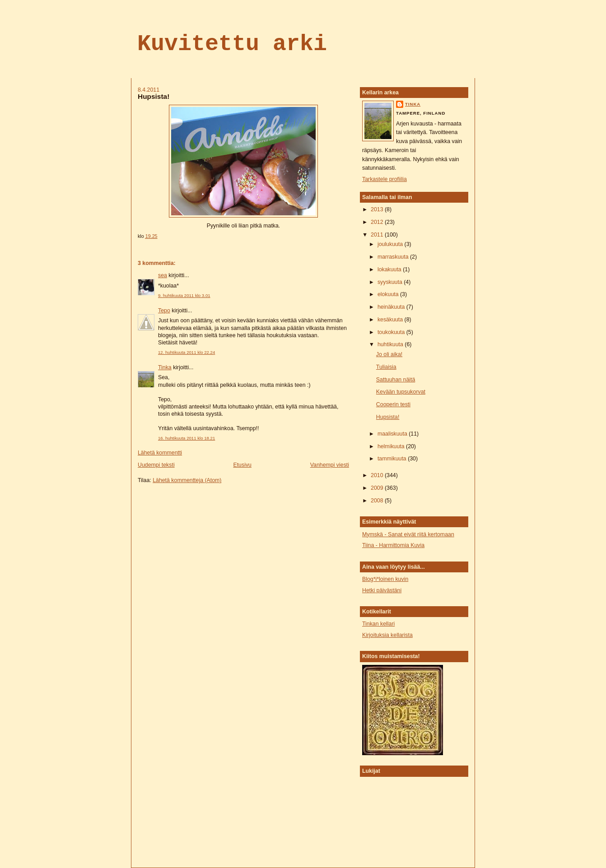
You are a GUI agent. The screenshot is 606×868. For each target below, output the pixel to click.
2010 (378, 475)
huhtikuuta (391, 344)
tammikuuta (393, 459)
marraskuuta (394, 257)
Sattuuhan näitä (396, 380)
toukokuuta (392, 332)
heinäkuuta (392, 307)
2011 (378, 235)
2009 (378, 488)
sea (163, 275)
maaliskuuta (393, 434)
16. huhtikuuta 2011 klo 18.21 (186, 438)
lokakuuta (390, 269)
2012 (378, 222)
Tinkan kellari (378, 624)
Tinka (165, 367)
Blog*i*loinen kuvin (385, 579)
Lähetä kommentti (160, 453)
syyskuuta (391, 282)
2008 (378, 501)
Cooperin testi (393, 404)
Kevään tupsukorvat (401, 392)
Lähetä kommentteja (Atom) (187, 480)
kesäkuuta (391, 320)
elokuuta (389, 294)
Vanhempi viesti (330, 465)
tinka (413, 104)
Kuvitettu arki (232, 44)
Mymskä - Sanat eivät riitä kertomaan (408, 534)
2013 (378, 209)
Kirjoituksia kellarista (387, 635)
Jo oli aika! (389, 354)
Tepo (164, 311)
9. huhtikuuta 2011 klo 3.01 (184, 295)
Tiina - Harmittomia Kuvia (393, 545)
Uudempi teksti (156, 465)
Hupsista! (154, 96)
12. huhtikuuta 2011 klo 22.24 (186, 352)
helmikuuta (392, 446)
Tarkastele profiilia (385, 179)
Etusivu (242, 465)
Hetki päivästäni (382, 590)
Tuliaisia (386, 367)
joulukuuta (391, 244)
